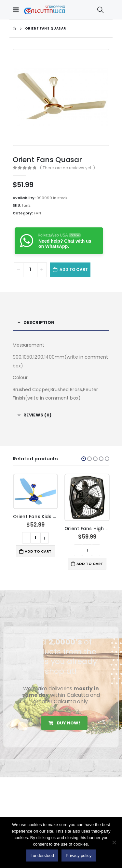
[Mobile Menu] (18, 10)
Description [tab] (39, 322)
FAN (37, 213)
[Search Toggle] (101, 10)
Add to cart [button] (38, 551)
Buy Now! (64, 723)
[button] (84, 459)
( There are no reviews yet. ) (68, 168)
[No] (114, 842)
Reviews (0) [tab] (37, 415)
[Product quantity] (30, 270)
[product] (35, 491)
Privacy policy (79, 855)
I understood (42, 855)
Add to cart (74, 269)
